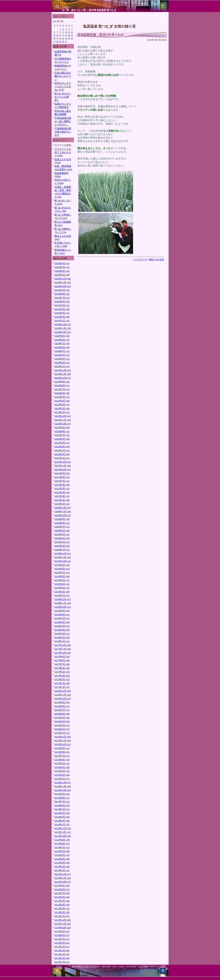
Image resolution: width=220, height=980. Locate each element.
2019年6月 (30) (62, 576)
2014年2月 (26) (62, 821)
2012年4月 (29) (62, 905)
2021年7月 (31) (62, 481)
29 (60, 41)
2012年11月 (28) (63, 878)
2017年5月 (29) (62, 672)
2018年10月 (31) (63, 607)
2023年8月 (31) (62, 385)
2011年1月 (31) (62, 962)
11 (69, 32)
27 (54, 41)
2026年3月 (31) (62, 267)
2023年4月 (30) (62, 401)
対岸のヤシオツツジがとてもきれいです (63, 86)
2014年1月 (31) (62, 824)
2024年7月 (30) (62, 343)
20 (54, 38)
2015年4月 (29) (62, 767)
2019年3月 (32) (62, 588)
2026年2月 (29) (62, 271)
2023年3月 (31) (62, 405)
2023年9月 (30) (62, 382)
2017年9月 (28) (62, 657)
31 (66, 41)
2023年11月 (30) (63, 374)
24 (66, 38)
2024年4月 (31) (62, 355)
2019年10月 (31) (63, 561)
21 (57, 38)
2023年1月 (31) (62, 412)
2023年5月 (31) (62, 397)
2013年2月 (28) (62, 866)
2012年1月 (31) (62, 916)
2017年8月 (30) (62, 660)
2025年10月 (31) (63, 286)
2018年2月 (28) (62, 637)
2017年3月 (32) (62, 679)
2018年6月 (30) (62, 622)
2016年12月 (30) (63, 691)
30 (63, 41)
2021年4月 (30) (62, 492)
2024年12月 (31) (63, 324)
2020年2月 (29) (62, 546)
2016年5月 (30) (62, 718)
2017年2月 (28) (62, 683)
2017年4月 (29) (62, 676)
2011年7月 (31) (62, 939)
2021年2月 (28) (62, 500)
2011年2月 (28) (62, 958)
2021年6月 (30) (62, 485)
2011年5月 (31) (62, 947)
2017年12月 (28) (63, 645)
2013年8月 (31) (62, 844)
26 (72, 38)
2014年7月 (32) (62, 802)
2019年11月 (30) (63, 557)
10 (66, 32)
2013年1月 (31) (62, 870)
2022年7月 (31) (62, 435)
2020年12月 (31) (63, 508)
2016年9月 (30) (62, 702)
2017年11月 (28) (63, 649)
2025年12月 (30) (63, 279)
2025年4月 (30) (62, 309)
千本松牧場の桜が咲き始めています (63, 132)
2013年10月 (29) (63, 836)
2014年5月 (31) (62, 809)
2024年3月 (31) (62, 359)
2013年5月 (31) (62, 855)
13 (54, 35)
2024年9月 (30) (62, 336)
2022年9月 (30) (62, 427)
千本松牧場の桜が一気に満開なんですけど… (63, 121)
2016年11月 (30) (63, 695)
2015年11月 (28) (63, 740)
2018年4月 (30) (62, 630)
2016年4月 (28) (62, 721)
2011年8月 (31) (62, 935)
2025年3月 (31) (62, 313)
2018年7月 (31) (62, 618)
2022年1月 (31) (62, 458)
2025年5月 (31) (62, 305)
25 (69, 38)
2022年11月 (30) (63, 420)
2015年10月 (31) (63, 744)
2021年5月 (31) (62, 489)
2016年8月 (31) (62, 706)
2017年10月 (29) (63, 653)
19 (72, 35)
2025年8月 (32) (62, 294)
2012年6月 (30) (62, 897)
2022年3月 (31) (62, 450)
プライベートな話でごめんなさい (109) (63, 152)
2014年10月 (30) (63, 790)
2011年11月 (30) (63, 924)
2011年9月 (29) (62, 931)
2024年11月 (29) (63, 328)
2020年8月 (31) (62, 523)
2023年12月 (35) (63, 370)
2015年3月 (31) (62, 771)
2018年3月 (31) (62, 634)
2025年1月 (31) (62, 321)
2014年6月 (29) (62, 805)
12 (72, 32)
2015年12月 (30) (63, 737)
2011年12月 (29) (63, 920)
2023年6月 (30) (62, 393)
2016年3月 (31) (62, 725)
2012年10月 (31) (63, 882)
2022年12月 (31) (63, 416)
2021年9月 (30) (62, 473)
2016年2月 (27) (62, 729)
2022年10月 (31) (63, 424)
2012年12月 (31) (63, 874)
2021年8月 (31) (62, 477)
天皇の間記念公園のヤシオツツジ (63, 76)
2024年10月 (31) (63, 332)
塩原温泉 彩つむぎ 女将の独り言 (109, 26)
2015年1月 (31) (62, 779)
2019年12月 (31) (63, 553)
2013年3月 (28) (62, 863)
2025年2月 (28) (62, 317)
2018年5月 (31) (62, 626)
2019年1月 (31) (62, 595)
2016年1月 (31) (62, 733)
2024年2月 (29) (62, 363)
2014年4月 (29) (62, 813)
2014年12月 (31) (63, 782)
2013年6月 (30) (62, 851)
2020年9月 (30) (62, 519)
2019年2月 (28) (62, 592)
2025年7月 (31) (62, 298)
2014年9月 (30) (62, 794)
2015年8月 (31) (62, 752)
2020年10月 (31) (63, 515)
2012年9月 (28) (62, 886)
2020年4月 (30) (62, 538)
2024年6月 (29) (62, 347)
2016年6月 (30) (62, 714)
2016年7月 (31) (62, 710)
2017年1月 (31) (62, 687)
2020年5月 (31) (62, 534)
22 (60, 38)
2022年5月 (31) (62, 443)
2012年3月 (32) (62, 908)
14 (57, 35)
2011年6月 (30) (62, 943)
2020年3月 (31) (62, 542)
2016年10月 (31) (63, 699)
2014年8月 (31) (62, 798)
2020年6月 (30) (62, 531)
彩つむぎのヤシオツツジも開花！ (63, 97)
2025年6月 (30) (62, 301)
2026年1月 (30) (62, 275)
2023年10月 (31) (63, 378)
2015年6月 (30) (62, 760)
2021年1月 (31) (62, 504)
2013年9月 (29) (62, 840)
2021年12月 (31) (63, 462)
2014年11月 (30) (63, 786)
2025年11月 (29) (63, 282)
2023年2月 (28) (62, 408)
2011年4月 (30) (62, 950)
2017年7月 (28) (62, 664)
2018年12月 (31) (63, 599)
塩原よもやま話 (156, 259)
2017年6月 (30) (62, 668)
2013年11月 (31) (63, 832)
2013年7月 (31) (62, 847)
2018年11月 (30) (63, 603)
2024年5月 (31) (62, 351)
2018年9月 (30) (62, 611)
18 (69, 35)
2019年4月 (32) (62, 584)
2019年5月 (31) (62, 580)
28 (57, 41)
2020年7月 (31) (62, 527)
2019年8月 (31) (62, 569)
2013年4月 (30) (62, 859)
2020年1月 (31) (62, 550)
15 (60, 35)
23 (63, 38)
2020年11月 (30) (63, 511)
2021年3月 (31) (62, 496)
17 (66, 35)
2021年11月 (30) (63, 466)
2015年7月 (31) (62, 756)
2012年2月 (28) (62, 912)
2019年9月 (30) (62, 565)
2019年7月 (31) (62, 573)
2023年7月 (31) (62, 389)
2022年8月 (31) (62, 431)
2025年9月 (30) (62, 290)
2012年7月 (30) (62, 893)
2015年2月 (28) (62, 775)
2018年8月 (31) (62, 615)
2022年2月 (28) (62, 454)
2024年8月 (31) (62, 340)
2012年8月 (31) (62, 889)
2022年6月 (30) (62, 439)
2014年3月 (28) (62, 817)
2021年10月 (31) (63, 469)
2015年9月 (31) (62, 748)
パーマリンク (140, 259)
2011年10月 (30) (63, 928)
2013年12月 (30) (63, 828)
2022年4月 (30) (62, 447)
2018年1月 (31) (62, 641)
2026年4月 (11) (62, 263)
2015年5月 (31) (62, 763)
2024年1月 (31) (62, 366)
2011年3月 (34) (62, 954)
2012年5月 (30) (62, 901)
